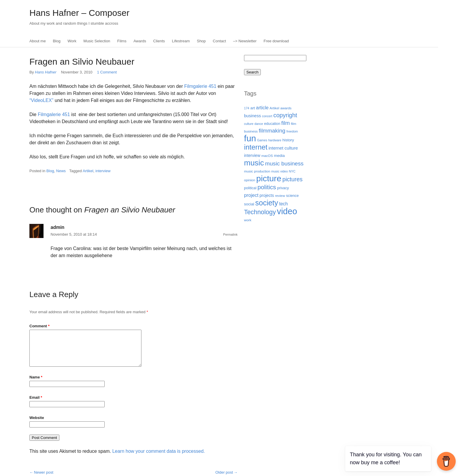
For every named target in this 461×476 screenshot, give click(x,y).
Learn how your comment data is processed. (159, 451)
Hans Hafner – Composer (79, 13)
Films (122, 41)
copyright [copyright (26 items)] (285, 115)
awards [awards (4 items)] (286, 108)
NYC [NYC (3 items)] (292, 171)
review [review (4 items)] (280, 196)
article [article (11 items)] (262, 108)
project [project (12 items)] (251, 195)
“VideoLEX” (41, 100)
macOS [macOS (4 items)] (267, 156)
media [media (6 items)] (279, 156)
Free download (276, 41)
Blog (57, 41)
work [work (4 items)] (248, 220)
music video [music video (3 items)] (280, 171)
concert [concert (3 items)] (267, 116)
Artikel (88, 171)
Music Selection (97, 41)
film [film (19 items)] (286, 123)
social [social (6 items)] (249, 204)
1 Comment (107, 72)
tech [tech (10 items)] (283, 204)
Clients (159, 41)
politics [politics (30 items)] (267, 187)
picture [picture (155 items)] (269, 178)
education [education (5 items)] (272, 124)
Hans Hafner (46, 72)
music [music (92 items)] (254, 163)
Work (72, 41)
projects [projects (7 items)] (267, 195)
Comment (40, 326)
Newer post (44, 472)
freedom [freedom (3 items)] (292, 131)
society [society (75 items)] (267, 203)
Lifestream (181, 41)
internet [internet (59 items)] (256, 147)
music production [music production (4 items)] (257, 171)
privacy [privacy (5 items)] (283, 188)
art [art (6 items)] (253, 108)
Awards (140, 41)
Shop (201, 41)
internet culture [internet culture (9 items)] (283, 148)
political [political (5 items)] (250, 188)
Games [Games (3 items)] (262, 140)
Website (37, 418)
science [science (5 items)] (292, 196)
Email (36, 397)
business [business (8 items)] (252, 116)
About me (38, 41)
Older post (224, 472)
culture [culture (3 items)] (249, 124)
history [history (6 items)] (288, 140)
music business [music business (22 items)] (284, 164)
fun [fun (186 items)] (250, 138)
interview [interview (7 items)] (252, 155)
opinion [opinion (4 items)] (250, 180)
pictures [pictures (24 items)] (293, 179)
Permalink (230, 234)
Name (36, 377)
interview (103, 171)
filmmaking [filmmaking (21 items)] (272, 131)
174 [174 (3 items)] (247, 108)
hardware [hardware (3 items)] (275, 140)
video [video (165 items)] (287, 211)
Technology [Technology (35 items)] (260, 212)
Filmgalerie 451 (200, 86)
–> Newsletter (245, 41)
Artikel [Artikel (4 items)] (274, 108)
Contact (219, 41)
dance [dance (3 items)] (259, 124)
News (61, 171)
